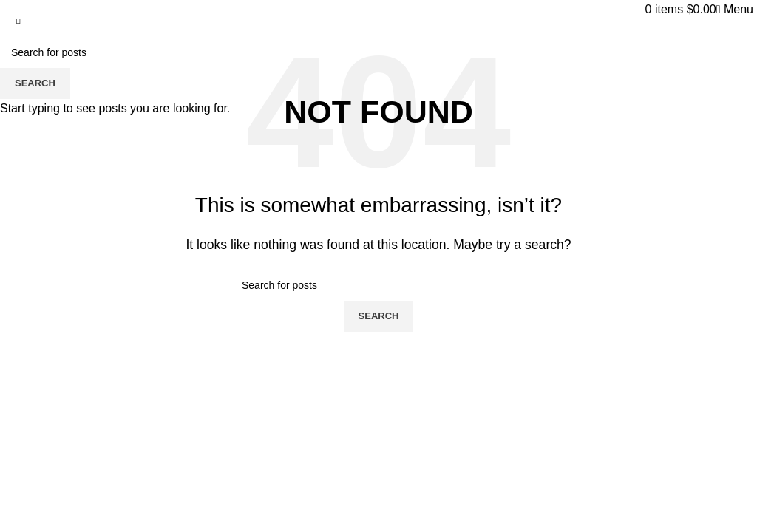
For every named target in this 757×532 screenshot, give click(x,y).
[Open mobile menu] (735, 9)
